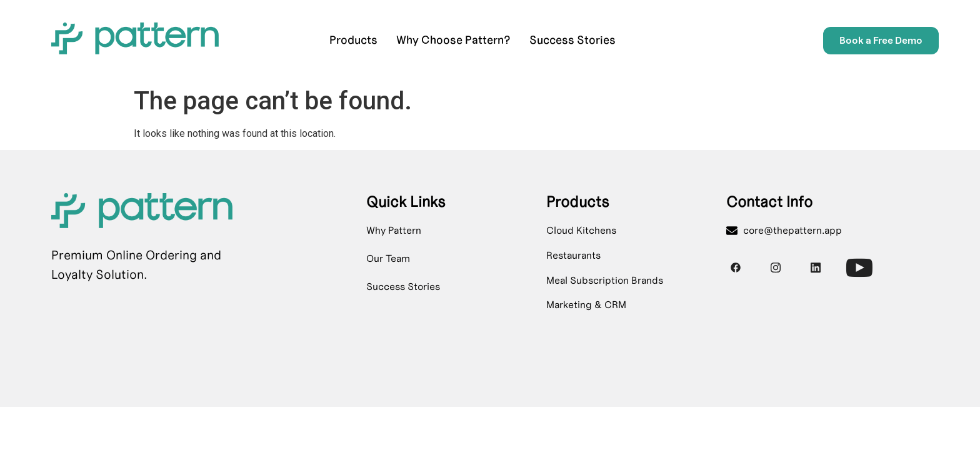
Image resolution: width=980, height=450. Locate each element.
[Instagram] (776, 267)
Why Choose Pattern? (453, 40)
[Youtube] (856, 264)
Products (353, 40)
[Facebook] (736, 267)
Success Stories (572, 40)
